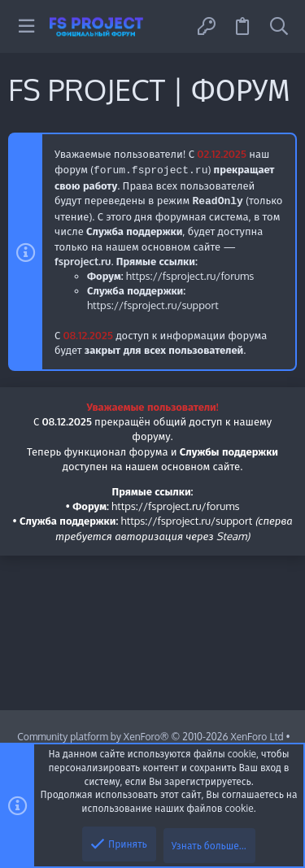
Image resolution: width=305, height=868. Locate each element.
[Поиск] (279, 26)
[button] (26, 26)
